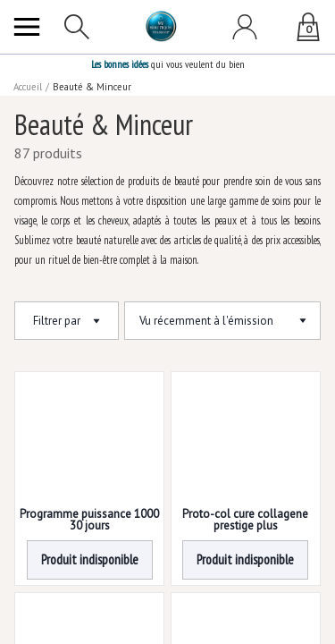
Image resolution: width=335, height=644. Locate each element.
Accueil (29, 87)
